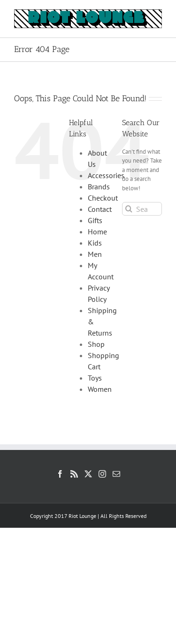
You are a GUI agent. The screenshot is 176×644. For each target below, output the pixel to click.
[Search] (129, 209)
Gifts (95, 220)
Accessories (106, 175)
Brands (99, 187)
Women (100, 389)
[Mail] (116, 474)
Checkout (103, 198)
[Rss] (74, 474)
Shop (96, 344)
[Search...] (142, 209)
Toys (95, 378)
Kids (95, 243)
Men (95, 254)
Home (97, 232)
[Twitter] (88, 474)
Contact (100, 209)
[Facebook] (60, 474)
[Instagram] (102, 474)
